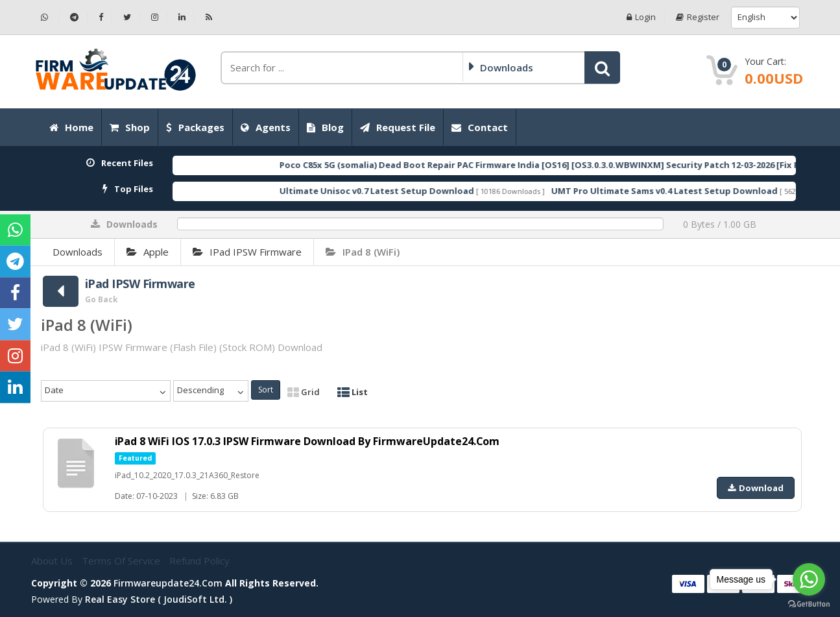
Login (641, 17)
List (353, 392)
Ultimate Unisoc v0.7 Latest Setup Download (409, 191)
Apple (148, 252)
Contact (480, 127)
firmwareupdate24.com (168, 583)
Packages (195, 127)
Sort (266, 390)
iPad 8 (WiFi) (363, 252)
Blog (325, 127)
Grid (304, 392)
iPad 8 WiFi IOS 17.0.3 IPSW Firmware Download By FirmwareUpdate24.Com (308, 441)
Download (756, 488)
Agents (266, 127)
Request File (398, 127)
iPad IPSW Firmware (247, 252)
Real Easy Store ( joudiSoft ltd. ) (159, 599)
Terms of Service (122, 561)
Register (698, 17)
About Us (53, 561)
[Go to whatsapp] (809, 579)
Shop (130, 127)
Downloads (78, 252)
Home (71, 127)
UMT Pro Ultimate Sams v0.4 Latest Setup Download (696, 191)
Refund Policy (199, 561)
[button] (602, 67)
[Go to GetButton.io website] (809, 604)
